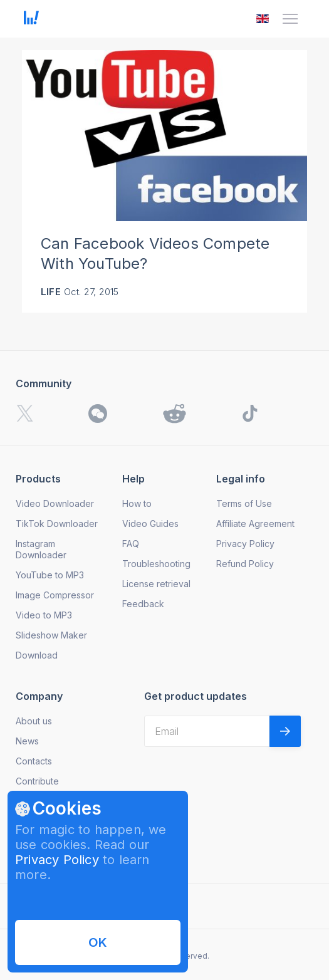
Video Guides (150, 524)
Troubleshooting (156, 564)
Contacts (34, 761)
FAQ (131, 544)
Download (37, 655)
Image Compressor (55, 595)
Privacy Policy (57, 860)
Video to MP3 (44, 615)
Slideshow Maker (51, 635)
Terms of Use (244, 503)
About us (34, 721)
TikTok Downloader (57, 524)
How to (137, 503)
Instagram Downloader (41, 549)
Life (51, 292)
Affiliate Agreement (255, 524)
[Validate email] (285, 731)
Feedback (143, 604)
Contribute (37, 781)
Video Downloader (55, 503)
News (27, 741)
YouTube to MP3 (50, 575)
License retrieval (156, 584)
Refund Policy (245, 564)
